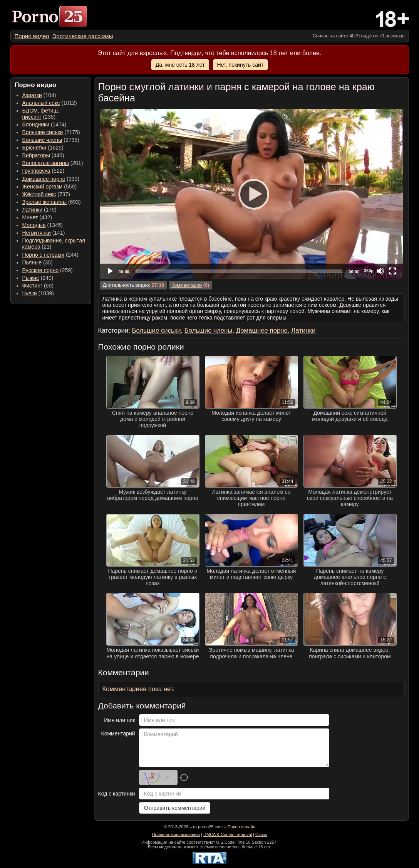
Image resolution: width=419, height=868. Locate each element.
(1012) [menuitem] (50, 103)
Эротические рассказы (83, 36)
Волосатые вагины (46, 163)
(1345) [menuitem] (43, 225)
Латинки (33, 210)
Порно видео (32, 36)
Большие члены (42, 140)
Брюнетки (34, 148)
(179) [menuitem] (39, 210)
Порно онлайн (241, 827)
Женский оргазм (43, 187)
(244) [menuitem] (50, 255)
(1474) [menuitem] (44, 124)
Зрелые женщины (45, 202)
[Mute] (380, 271)
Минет (30, 217)
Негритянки (37, 233)
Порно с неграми (44, 255)
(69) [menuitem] (38, 286)
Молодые (34, 225)
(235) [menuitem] (41, 114)
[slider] (239, 271)
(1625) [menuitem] (43, 148)
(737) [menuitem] (46, 194)
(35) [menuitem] (38, 262)
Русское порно (41, 270)
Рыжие (31, 278)
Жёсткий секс (39, 194)
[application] (251, 194)
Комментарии (187, 285)
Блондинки (36, 124)
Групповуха (36, 171)
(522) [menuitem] (44, 171)
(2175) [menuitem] (51, 132)
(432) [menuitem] (37, 217)
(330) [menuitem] (51, 179)
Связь (261, 834)
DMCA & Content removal (228, 834)
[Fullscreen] (392, 271)
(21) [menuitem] (54, 244)
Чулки (30, 293)
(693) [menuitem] (52, 202)
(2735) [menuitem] (51, 140)
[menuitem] (32, 36)
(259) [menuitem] (48, 270)
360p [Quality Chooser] (369, 271)
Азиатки (32, 95)
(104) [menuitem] (39, 95)
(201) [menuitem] (53, 163)
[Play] (251, 194)
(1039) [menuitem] (38, 293)
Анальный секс (41, 103)
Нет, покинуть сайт (241, 65)
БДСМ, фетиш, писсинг (41, 114)
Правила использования (176, 834)
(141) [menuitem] (44, 233)
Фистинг (33, 286)
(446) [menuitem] (43, 155)
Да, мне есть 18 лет (180, 65)
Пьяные (32, 262)
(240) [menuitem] (38, 278)
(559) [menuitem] (50, 187)
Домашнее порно (44, 179)
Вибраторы (36, 155)
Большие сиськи (43, 132)
